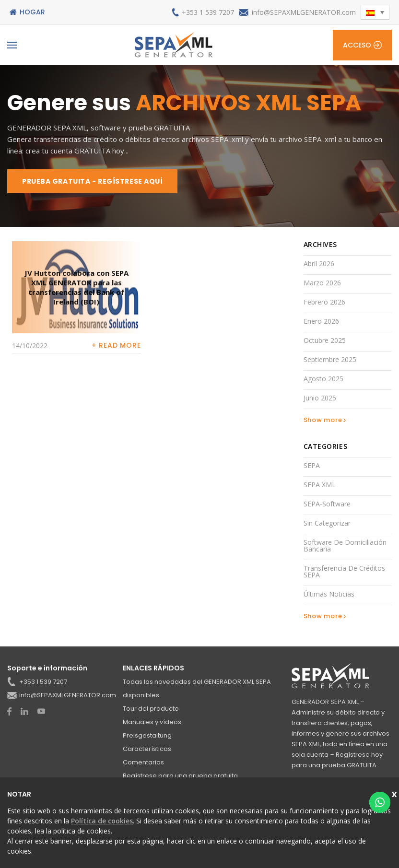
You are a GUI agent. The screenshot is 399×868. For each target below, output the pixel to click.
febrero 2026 (324, 302)
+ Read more (116, 345)
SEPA (312, 465)
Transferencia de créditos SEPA (344, 571)
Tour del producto (151, 709)
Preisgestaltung (147, 735)
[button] (375, 12)
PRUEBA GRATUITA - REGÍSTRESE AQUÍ (92, 181)
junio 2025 (320, 398)
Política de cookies (102, 821)
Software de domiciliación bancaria (345, 545)
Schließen (395, 793)
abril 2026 (319, 264)
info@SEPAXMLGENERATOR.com (304, 12)
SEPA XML (320, 485)
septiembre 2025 (330, 359)
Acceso (357, 45)
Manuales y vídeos (152, 722)
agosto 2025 (323, 379)
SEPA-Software (327, 504)
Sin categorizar (327, 523)
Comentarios (143, 762)
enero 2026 (321, 321)
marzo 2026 (322, 283)
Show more (323, 420)
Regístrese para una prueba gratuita (180, 776)
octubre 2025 (325, 340)
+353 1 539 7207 (208, 12)
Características (147, 749)
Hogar (32, 12)
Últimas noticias (329, 594)
